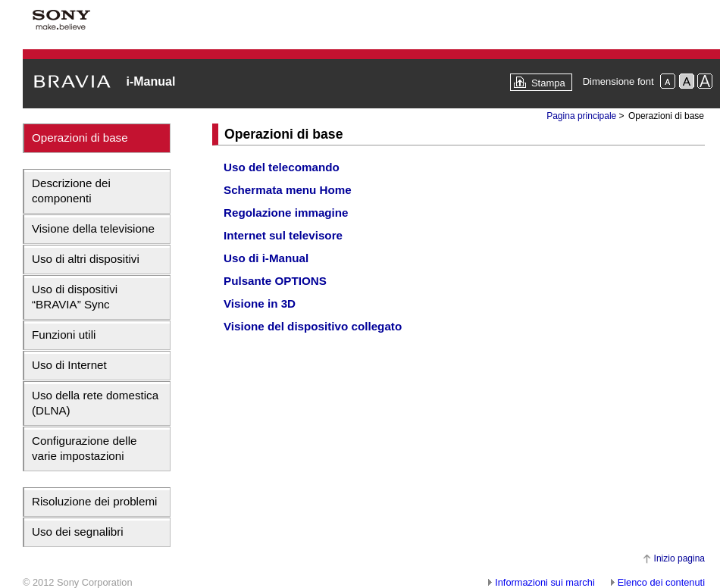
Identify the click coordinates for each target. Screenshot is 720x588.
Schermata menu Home (288, 190)
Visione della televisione (93, 228)
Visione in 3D (260, 303)
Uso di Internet (69, 365)
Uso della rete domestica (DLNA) (95, 403)
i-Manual (150, 81)
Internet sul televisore (283, 235)
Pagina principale (581, 116)
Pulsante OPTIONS (275, 281)
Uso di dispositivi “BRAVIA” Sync (75, 297)
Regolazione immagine (286, 213)
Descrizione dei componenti (71, 191)
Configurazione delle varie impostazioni (84, 448)
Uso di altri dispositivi (86, 259)
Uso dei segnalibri (78, 532)
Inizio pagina (679, 558)
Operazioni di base (80, 138)
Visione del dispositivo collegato (313, 326)
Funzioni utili (64, 335)
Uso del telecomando (282, 167)
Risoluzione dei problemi (94, 501)
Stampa (548, 83)
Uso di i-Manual (266, 258)
